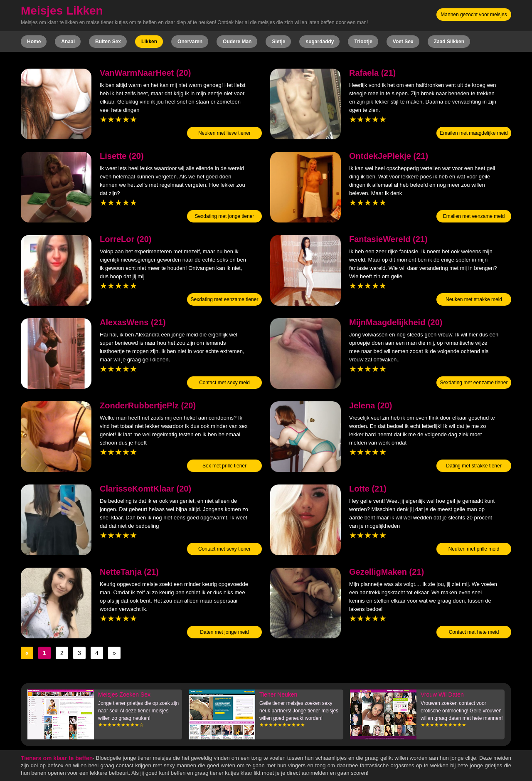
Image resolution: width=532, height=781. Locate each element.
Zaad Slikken (449, 42)
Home (34, 42)
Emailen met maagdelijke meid (474, 133)
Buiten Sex (108, 42)
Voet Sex (403, 42)
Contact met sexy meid (224, 383)
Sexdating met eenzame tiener (225, 299)
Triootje (363, 42)
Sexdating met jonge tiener (225, 216)
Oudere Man (237, 42)
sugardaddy (320, 42)
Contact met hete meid (474, 632)
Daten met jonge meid (224, 632)
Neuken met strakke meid (474, 299)
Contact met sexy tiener (224, 549)
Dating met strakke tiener (474, 466)
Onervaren (190, 42)
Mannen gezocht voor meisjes (474, 15)
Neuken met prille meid (474, 549)
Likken (149, 42)
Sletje (278, 42)
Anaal (68, 42)
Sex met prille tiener (224, 466)
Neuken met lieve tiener (224, 133)
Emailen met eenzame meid (474, 216)
